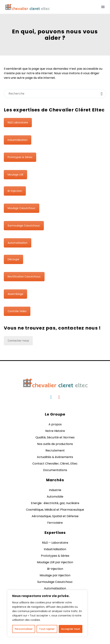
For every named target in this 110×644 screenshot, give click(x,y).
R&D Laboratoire (18, 122)
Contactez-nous (18, 341)
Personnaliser (24, 629)
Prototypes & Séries (20, 157)
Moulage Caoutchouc (22, 208)
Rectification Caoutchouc (24, 277)
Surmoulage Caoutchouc (24, 226)
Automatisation (18, 243)
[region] (47, 613)
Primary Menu (103, 7)
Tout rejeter (47, 629)
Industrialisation (18, 140)
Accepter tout (70, 629)
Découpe (13, 259)
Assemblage (15, 294)
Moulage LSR (15, 175)
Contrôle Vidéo (17, 311)
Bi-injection (15, 191)
